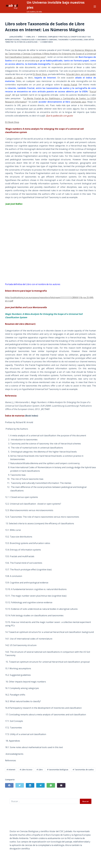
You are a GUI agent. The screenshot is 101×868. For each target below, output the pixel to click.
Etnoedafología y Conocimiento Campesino (39, 40)
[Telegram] (40, 785)
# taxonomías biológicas (58, 770)
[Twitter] (20, 785)
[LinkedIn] (30, 785)
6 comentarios (47, 42)
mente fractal (70, 85)
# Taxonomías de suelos (83, 770)
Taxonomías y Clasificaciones (70, 40)
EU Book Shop (40, 74)
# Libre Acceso (26, 770)
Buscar (86, 801)
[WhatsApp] (51, 785)
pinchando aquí (79, 102)
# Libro (40, 770)
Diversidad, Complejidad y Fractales (53, 37)
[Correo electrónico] (61, 785)
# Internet (11, 770)
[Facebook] (9, 785)
